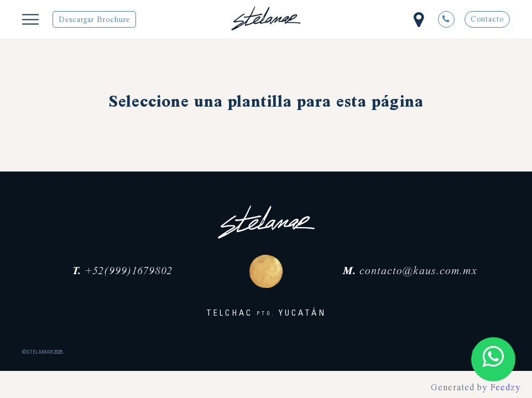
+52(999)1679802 (122, 271)
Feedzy (506, 388)
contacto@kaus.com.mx (410, 271)
